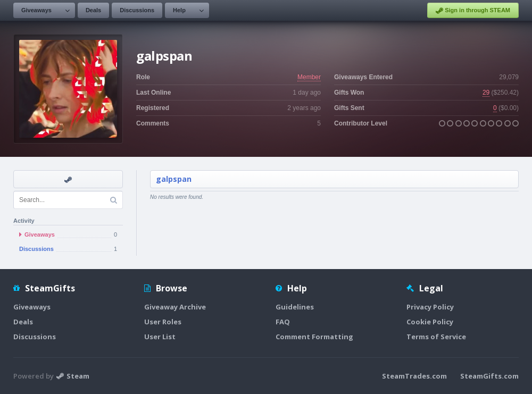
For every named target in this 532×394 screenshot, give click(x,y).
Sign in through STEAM (473, 11)
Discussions (137, 10)
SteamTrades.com (414, 376)
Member (309, 77)
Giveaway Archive (175, 307)
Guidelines (295, 307)
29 (486, 93)
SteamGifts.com (489, 376)
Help (179, 10)
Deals (93, 10)
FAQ (283, 322)
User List (160, 337)
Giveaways (36, 10)
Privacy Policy (430, 307)
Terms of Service (436, 337)
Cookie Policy (430, 322)
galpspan (174, 179)
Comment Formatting (314, 337)
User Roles (163, 322)
